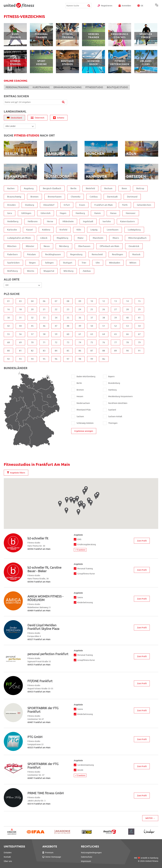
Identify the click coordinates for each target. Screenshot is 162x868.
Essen (82, 205)
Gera (10, 213)
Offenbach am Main (109, 246)
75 (92, 342)
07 (56, 301)
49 (80, 326)
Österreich (38, 118)
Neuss (47, 246)
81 (20, 351)
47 (56, 326)
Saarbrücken (13, 263)
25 (92, 309)
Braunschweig (14, 197)
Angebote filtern (16, 473)
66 (127, 334)
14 (127, 301)
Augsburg (29, 188)
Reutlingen (118, 254)
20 (32, 309)
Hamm (98, 213)
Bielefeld (90, 188)
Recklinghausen (53, 254)
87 (92, 351)
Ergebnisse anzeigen (84, 431)
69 (20, 342)
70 (32, 342)
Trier (84, 263)
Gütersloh (46, 213)
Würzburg (68, 271)
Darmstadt (112, 197)
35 (68, 318)
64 (104, 334)
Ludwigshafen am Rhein (19, 238)
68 (8, 342)
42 (8, 326)
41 (139, 318)
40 (127, 318)
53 (127, 326)
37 (92, 318)
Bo (104, 359)
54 (139, 326)
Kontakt (7, 857)
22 (56, 309)
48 (68, 326)
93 (20, 359)
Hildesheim (68, 221)
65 (116, 334)
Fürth (125, 205)
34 (56, 318)
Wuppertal (49, 271)
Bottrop (140, 188)
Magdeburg (62, 238)
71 (44, 342)
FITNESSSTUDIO (94, 87)
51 (104, 326)
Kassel (30, 230)
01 (8, 301)
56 (20, 334)
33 (44, 318)
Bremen (34, 197)
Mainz (80, 238)
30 (8, 318)
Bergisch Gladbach (52, 188)
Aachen (11, 188)
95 (44, 359)
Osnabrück (134, 246)
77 (116, 342)
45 (32, 326)
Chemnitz (76, 197)
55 (8, 334)
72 (56, 342)
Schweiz (59, 118)
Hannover (131, 213)
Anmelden (126, 6)
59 (56, 334)
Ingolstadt (88, 221)
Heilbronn (33, 221)
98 (80, 359)
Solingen (49, 263)
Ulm (98, 263)
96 (56, 359)
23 (68, 309)
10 (92, 301)
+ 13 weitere (80, 775)
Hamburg (80, 213)
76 (104, 342)
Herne (50, 221)
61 (80, 334)
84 (56, 351)
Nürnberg (64, 246)
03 (20, 301)
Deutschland (14, 118)
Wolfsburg (12, 271)
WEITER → (150, 818)
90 (127, 351)
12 (104, 301)
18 (20, 309)
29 (139, 309)
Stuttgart (68, 263)
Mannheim (98, 238)
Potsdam (31, 254)
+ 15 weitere (80, 550)
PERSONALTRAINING (17, 87)
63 (92, 334)
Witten (133, 263)
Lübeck (44, 238)
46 (44, 326)
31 (20, 318)
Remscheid (97, 254)
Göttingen (26, 213)
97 (68, 359)
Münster (30, 246)
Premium (48, 853)
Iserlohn (107, 221)
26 (104, 309)
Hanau (113, 213)
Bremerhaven (55, 197)
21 (44, 309)
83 (44, 351)
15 (139, 301)
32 (32, 318)
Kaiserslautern (128, 221)
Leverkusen (113, 230)
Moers (116, 238)
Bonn (124, 188)
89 (116, 351)
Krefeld (63, 230)
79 (139, 342)
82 (32, 351)
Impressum (86, 861)
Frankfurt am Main (104, 205)
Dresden (11, 205)
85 (68, 351)
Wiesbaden (115, 263)
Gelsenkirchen (144, 205)
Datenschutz (87, 857)
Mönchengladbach (137, 238)
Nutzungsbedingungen (91, 853)
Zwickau (87, 271)
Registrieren (107, 6)
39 (116, 318)
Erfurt (67, 205)
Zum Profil (142, 541)
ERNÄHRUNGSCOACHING (68, 87)
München (12, 246)
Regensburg (76, 254)
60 (68, 334)
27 (116, 309)
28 (127, 309)
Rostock (136, 254)
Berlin (73, 188)
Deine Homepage (52, 857)
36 (80, 318)
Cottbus (94, 197)
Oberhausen (84, 246)
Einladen (8, 853)
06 (44, 301)
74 (80, 342)
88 (104, 351)
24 (80, 309)
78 (127, 342)
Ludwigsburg (134, 230)
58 (44, 334)
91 (139, 351)
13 (116, 301)
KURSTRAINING (41, 87)
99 (92, 359)
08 (68, 301)
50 (92, 326)
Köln (79, 230)
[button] (74, 501)
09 (80, 301)
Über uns (8, 861)
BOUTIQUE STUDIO (117, 87)
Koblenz (46, 230)
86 (80, 351)
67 (139, 334)
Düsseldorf (49, 205)
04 (32, 301)
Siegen (32, 263)
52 (116, 326)
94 (32, 359)
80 (8, 351)
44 (20, 326)
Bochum (108, 188)
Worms (31, 271)
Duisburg (30, 205)
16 (8, 309)
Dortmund (132, 197)
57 (32, 334)
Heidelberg (13, 221)
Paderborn (12, 254)
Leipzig (94, 230)
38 (104, 318)
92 (8, 359)
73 (68, 342)
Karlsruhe (12, 230)
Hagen (63, 213)
